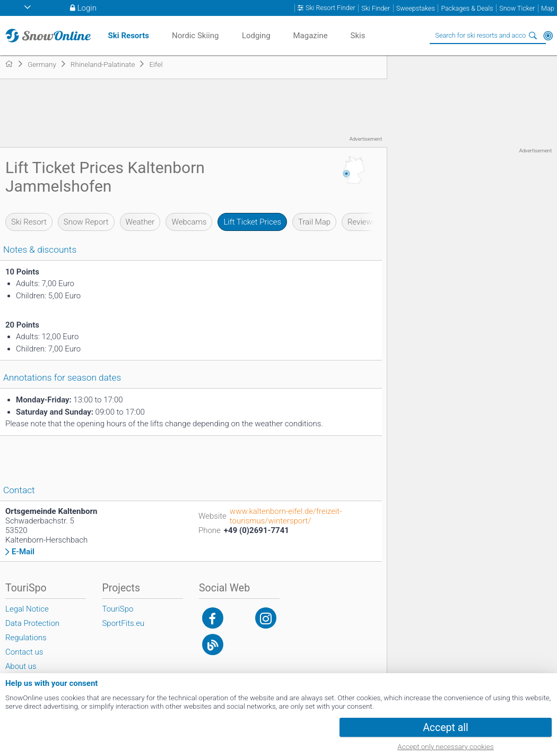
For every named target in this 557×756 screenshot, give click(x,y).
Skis (358, 36)
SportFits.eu (123, 623)
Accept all (446, 728)
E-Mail (23, 552)
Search (533, 36)
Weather (140, 222)
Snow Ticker (517, 8)
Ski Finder (376, 8)
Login (87, 8)
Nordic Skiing (195, 36)
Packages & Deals (467, 8)
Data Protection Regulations (32, 630)
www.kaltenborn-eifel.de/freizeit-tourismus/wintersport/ (286, 516)
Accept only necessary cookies (445, 746)
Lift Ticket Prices (252, 222)
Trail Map (314, 222)
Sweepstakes (416, 8)
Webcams (189, 222)
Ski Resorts (129, 36)
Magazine (310, 36)
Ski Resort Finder (330, 8)
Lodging (256, 36)
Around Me (548, 36)
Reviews (362, 222)
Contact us (24, 652)
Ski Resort (29, 222)
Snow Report (86, 222)
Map (548, 8)
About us (21, 666)
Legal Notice (27, 609)
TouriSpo (118, 609)
